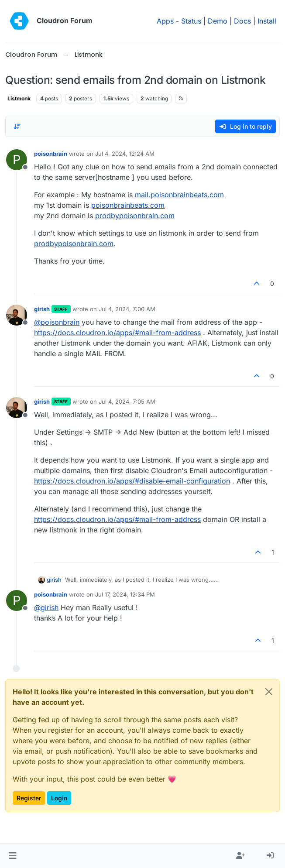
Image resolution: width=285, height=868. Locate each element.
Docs (242, 21)
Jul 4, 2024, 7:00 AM (127, 309)
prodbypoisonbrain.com (135, 216)
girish (42, 309)
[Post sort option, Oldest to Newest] (17, 127)
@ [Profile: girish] (46, 607)
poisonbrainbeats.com (128, 205)
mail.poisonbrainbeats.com (179, 195)
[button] (12, 856)
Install (267, 21)
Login (59, 798)
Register (29, 798)
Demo (218, 21)
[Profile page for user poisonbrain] (17, 160)
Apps (165, 21)
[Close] (269, 692)
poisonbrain (51, 154)
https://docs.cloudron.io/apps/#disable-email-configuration (132, 481)
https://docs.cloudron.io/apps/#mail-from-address (117, 333)
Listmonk (19, 98)
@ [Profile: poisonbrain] (57, 322)
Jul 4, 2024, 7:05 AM (127, 401)
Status (191, 21)
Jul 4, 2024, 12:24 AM (125, 154)
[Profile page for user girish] (17, 315)
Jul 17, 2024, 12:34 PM (125, 594)
